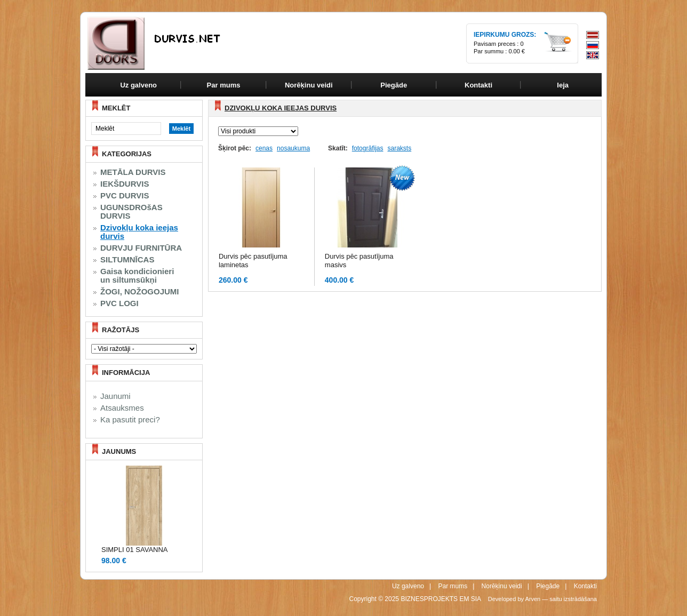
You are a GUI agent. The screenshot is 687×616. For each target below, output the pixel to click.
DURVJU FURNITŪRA (141, 248)
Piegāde (548, 586)
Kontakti (585, 586)
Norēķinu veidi (502, 586)
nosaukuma (293, 148)
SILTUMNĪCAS (127, 260)
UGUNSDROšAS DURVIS (131, 212)
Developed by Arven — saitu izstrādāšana (542, 599)
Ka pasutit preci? (130, 420)
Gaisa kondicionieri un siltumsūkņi (137, 276)
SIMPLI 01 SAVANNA (135, 550)
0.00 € (517, 51)
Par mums (453, 586)
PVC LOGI (119, 303)
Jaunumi (115, 396)
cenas (264, 148)
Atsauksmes (122, 408)
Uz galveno (138, 85)
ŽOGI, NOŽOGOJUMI (140, 292)
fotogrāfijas (368, 148)
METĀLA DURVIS (133, 172)
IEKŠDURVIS (125, 184)
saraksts (399, 148)
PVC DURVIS (125, 196)
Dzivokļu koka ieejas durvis (139, 232)
